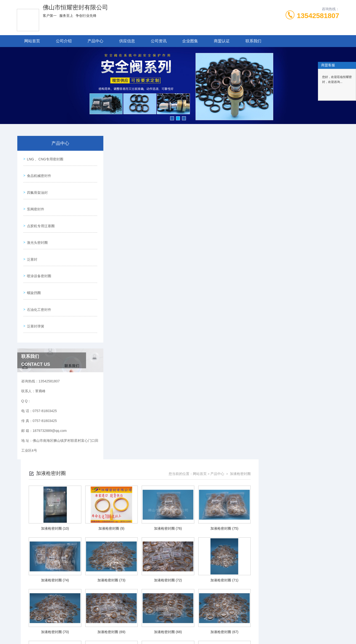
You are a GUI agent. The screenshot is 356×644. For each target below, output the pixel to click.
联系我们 (253, 41)
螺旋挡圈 (33, 271)
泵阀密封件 (34, 200)
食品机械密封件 (38, 172)
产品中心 (95, 41)
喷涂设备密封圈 (38, 256)
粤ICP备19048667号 (211, 628)
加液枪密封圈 (320, 150)
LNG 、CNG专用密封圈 (44, 158)
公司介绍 (64, 41)
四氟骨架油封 (36, 186)
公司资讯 (159, 41)
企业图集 (190, 41)
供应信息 (127, 41)
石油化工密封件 (38, 285)
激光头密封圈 (36, 228)
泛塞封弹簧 (34, 299)
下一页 (245, 584)
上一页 (196, 584)
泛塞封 (31, 242)
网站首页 (32, 41)
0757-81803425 (135, 620)
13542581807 (318, 16)
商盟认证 (222, 41)
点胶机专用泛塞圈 (40, 214)
